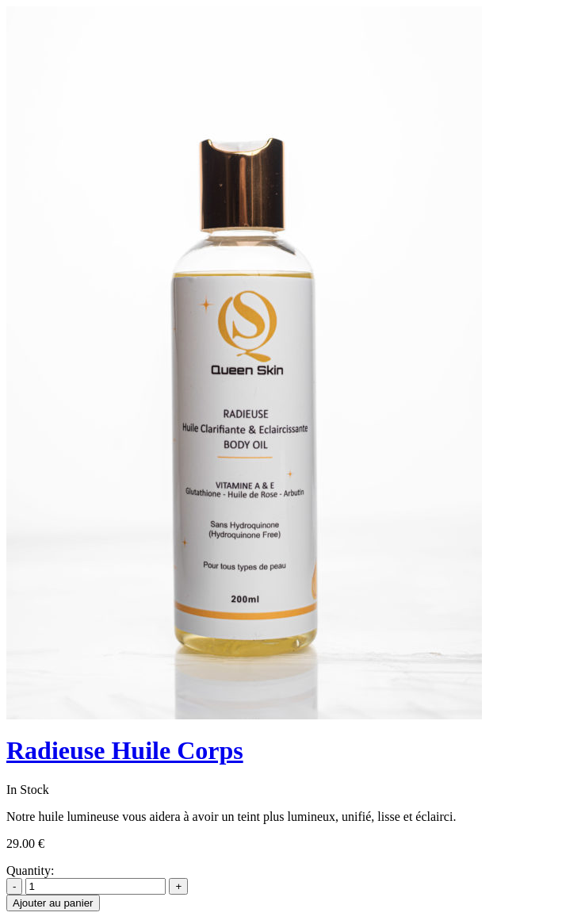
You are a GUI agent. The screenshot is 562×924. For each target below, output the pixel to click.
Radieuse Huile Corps (125, 750)
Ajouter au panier (53, 903)
